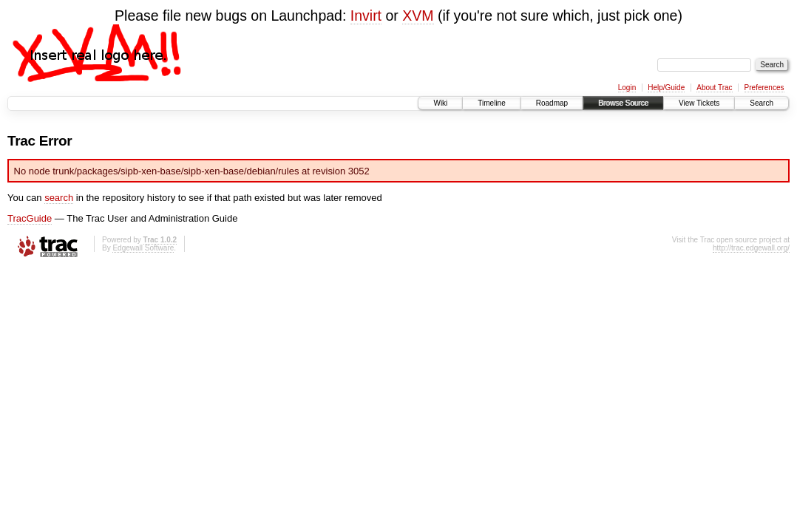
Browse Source (623, 103)
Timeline (491, 103)
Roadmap (552, 103)
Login (627, 88)
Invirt (366, 16)
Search (762, 103)
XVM (418, 16)
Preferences (764, 88)
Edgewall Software (143, 248)
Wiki (440, 103)
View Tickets (699, 103)
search (59, 198)
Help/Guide (666, 88)
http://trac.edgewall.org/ (751, 248)
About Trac (714, 88)
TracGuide (30, 218)
